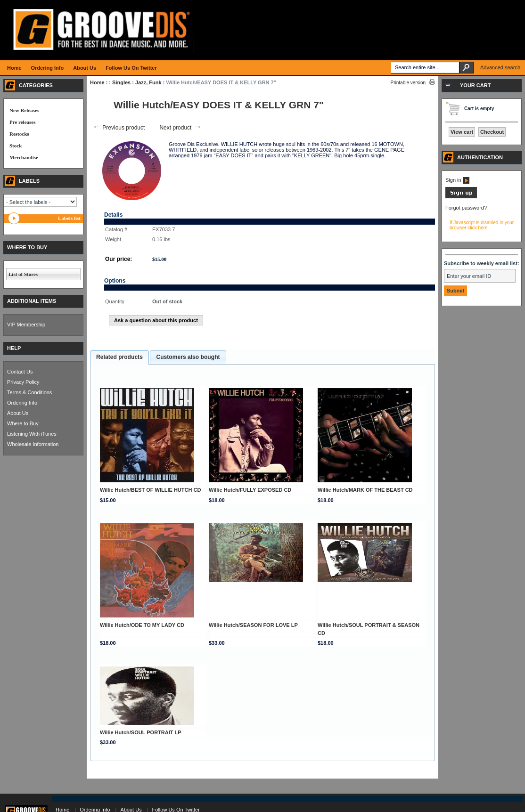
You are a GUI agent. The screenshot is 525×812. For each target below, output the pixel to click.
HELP (14, 348)
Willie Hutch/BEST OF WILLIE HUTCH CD (150, 490)
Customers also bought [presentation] (188, 357)
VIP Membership (26, 325)
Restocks (19, 134)
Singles (121, 82)
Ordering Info (22, 403)
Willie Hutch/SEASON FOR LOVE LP (253, 625)
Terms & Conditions (29, 392)
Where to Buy (23, 423)
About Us (18, 413)
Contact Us (20, 372)
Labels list (69, 218)
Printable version (408, 83)
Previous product (119, 128)
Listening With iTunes (32, 434)
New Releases (24, 110)
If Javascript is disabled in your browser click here (482, 225)
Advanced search (500, 67)
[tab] (119, 357)
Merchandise (24, 157)
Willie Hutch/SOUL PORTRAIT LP (141, 732)
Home (97, 82)
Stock (16, 146)
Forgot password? (466, 208)
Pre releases (22, 122)
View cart (462, 132)
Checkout (492, 132)
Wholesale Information (33, 444)
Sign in (457, 180)
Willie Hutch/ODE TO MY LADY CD (142, 625)
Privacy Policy (23, 382)
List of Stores (23, 274)
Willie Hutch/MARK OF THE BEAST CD (365, 490)
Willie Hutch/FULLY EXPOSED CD (250, 490)
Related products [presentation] (119, 357)
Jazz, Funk (148, 82)
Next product (180, 128)
